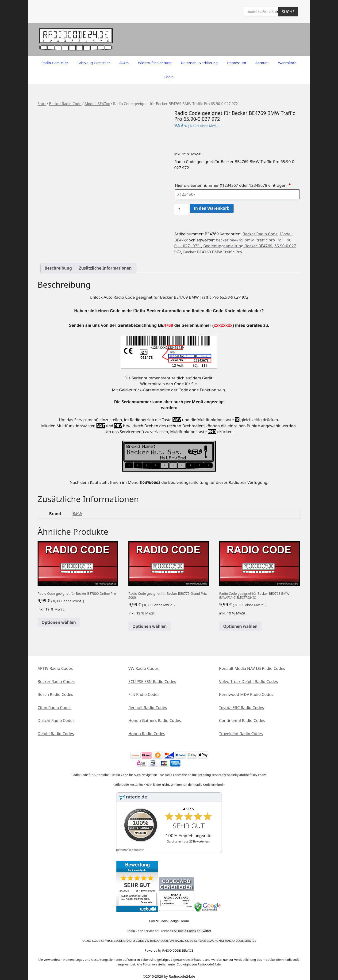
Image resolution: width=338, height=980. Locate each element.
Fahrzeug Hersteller (94, 63)
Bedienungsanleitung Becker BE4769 (238, 246)
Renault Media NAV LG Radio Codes (252, 668)
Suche (288, 12)
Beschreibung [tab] (58, 268)
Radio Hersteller (55, 63)
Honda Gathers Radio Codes (155, 720)
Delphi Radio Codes (56, 734)
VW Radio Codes (144, 668)
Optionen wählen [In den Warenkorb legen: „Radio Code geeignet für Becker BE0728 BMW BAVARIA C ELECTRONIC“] (240, 626)
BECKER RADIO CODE (129, 937)
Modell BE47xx (97, 104)
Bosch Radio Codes (55, 694)
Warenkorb (287, 63)
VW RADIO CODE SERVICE (188, 937)
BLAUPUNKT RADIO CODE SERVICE (232, 937)
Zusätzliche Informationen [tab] (105, 268)
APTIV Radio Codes (55, 668)
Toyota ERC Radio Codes (241, 707)
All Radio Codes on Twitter (193, 927)
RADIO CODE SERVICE (97, 937)
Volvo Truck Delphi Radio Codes (248, 681)
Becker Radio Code (65, 104)
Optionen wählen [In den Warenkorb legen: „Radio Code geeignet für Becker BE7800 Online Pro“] (59, 622)
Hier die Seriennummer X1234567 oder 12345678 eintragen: (233, 185)
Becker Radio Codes (56, 681)
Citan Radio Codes (55, 707)
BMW (77, 514)
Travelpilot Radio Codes (241, 734)
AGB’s (124, 63)
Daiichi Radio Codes (56, 720)
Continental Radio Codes (242, 720)
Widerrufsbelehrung (155, 63)
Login (169, 77)
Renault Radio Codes (148, 707)
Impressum (237, 63)
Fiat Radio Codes (144, 694)
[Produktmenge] (181, 210)
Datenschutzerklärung (199, 63)
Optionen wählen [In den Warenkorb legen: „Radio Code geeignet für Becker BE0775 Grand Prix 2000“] (150, 626)
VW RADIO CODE (157, 937)
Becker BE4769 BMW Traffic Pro (213, 252)
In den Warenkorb (212, 208)
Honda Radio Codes (147, 734)
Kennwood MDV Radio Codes (246, 694)
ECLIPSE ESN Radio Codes (152, 681)
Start (42, 104)
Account (262, 63)
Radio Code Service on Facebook (150, 927)
